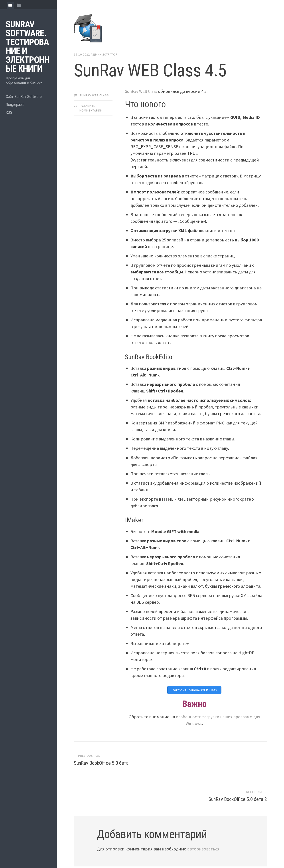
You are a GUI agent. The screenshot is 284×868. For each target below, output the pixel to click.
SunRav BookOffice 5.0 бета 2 (233, 763)
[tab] (10, 6)
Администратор (104, 54)
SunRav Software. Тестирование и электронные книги (28, 47)
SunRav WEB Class (94, 95)
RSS (9, 112)
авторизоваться (203, 813)
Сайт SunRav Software (24, 97)
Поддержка (15, 105)
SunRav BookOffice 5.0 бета (106, 763)
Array (168, 849)
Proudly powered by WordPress (106, 849)
